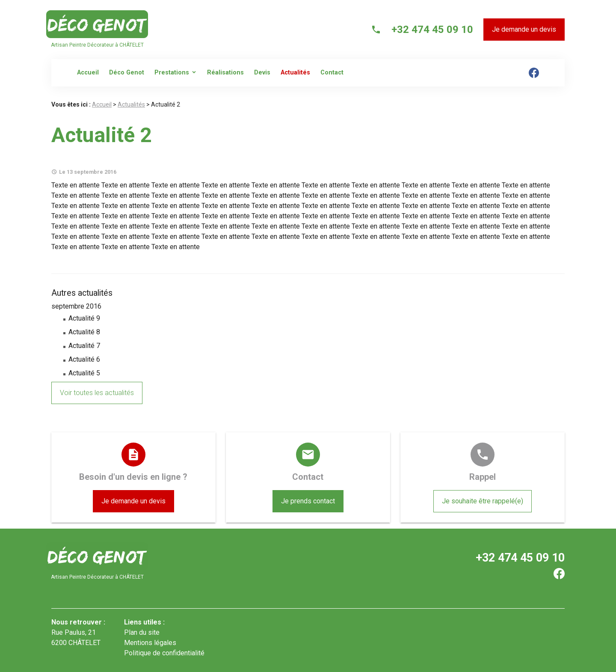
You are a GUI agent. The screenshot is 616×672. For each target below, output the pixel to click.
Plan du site (142, 632)
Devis (262, 73)
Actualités (295, 73)
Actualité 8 (84, 332)
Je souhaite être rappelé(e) (483, 501)
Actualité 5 (84, 373)
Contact (332, 73)
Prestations (172, 73)
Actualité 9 (84, 318)
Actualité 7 (84, 346)
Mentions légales (150, 643)
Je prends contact (308, 501)
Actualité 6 (84, 359)
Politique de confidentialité (164, 653)
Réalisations (225, 73)
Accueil (88, 73)
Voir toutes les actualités (97, 393)
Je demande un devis (524, 29)
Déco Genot (127, 73)
